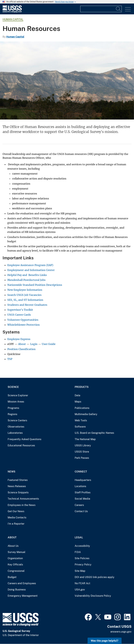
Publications (82, 408)
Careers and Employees (22, 583)
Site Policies (82, 558)
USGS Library (83, 445)
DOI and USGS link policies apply (95, 577)
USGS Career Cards (19, 315)
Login (34, 344)
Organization (15, 558)
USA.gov (80, 590)
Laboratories (15, 433)
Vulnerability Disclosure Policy (93, 596)
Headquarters (83, 480)
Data (77, 395)
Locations (80, 486)
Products (82, 387)
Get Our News (16, 511)
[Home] (12, 12)
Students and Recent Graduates (27, 305)
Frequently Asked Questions (24, 439)
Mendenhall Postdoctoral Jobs (26, 280)
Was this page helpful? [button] (105, 641)
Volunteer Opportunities (23, 320)
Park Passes (82, 458)
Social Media (82, 499)
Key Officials (15, 565)
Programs (13, 408)
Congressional (16, 571)
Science (13, 387)
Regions (12, 414)
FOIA (78, 552)
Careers (79, 505)
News (11, 472)
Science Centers (17, 420)
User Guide (49, 344)
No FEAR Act (82, 583)
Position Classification (21, 349)
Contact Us (81, 511)
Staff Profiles (83, 492)
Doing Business (17, 590)
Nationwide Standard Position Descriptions (35, 285)
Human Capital (13, 19)
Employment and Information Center (31, 270)
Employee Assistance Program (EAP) (30, 265)
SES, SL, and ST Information (25, 300)
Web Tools (81, 420)
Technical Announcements (23, 499)
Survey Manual (17, 552)
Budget (12, 577)
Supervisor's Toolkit (20, 310)
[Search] (119, 9)
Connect (81, 472)
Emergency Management (23, 596)
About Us (13, 546)
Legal (79, 537)
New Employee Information (25, 290)
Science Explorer (18, 395)
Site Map (80, 571)
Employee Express (19, 339)
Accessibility (82, 546)
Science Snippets (18, 492)
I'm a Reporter (16, 524)
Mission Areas (16, 402)
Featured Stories (18, 480)
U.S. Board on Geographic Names (94, 433)
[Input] (101, 9)
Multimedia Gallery (86, 414)
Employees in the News (22, 505)
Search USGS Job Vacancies (24, 295)
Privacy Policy (83, 565)
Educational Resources (21, 445)
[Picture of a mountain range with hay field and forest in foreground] (67, 80)
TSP (10, 359)
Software (80, 427)
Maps (78, 402)
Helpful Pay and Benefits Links (27, 275)
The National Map (85, 439)
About (22, 344)
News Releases (17, 486)
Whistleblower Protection (24, 325)
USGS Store (82, 452)
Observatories (16, 427)
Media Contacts (17, 518)
